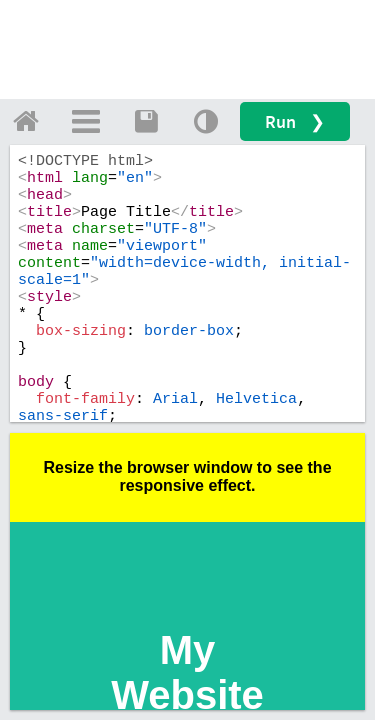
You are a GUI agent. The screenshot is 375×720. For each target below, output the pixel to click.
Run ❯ (295, 121)
